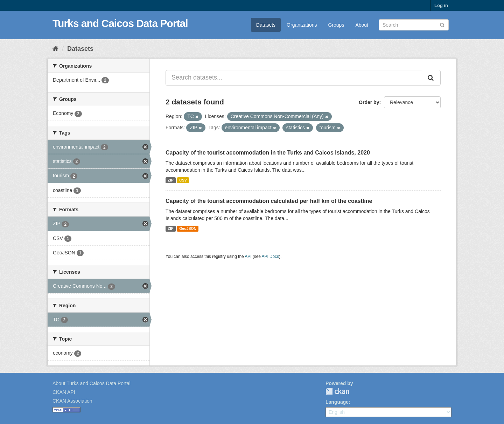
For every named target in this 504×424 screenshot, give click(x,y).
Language (337, 402)
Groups (336, 25)
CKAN (337, 391)
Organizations (302, 25)
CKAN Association (72, 401)
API (248, 257)
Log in (441, 5)
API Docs (271, 257)
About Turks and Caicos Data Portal (92, 383)
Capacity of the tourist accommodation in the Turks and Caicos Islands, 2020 (268, 153)
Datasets (266, 25)
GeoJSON (188, 228)
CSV (183, 180)
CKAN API (64, 392)
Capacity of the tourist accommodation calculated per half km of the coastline (269, 201)
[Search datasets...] (294, 78)
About (362, 25)
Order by (369, 102)
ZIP (170, 180)
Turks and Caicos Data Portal (120, 23)
